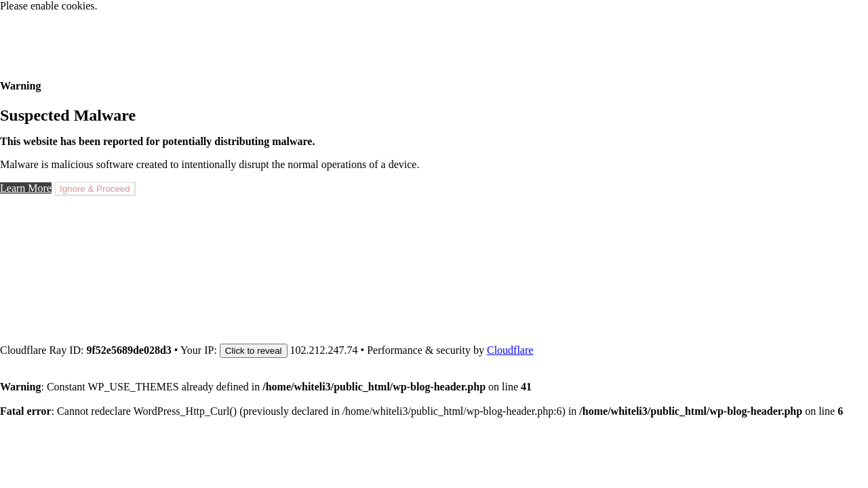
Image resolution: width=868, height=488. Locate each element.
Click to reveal (254, 351)
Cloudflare (510, 350)
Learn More (26, 188)
